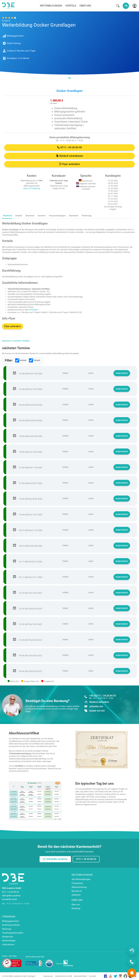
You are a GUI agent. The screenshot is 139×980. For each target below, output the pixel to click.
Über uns (85, 6)
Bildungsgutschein (10, 921)
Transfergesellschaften (13, 933)
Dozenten (30, 216)
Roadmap (76, 908)
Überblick (8, 216)
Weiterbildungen (51, 6)
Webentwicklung (79, 887)
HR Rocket (33, 310)
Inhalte (19, 216)
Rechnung (7, 929)
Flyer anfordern (70, 164)
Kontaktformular (10, 899)
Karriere (42, 216)
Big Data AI (77, 891)
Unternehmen (8, 945)
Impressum (48, 976)
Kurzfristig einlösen (11, 925)
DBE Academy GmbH (18, 976)
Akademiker (8, 937)
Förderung (87, 216)
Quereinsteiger (9, 941)
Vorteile (71, 6)
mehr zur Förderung (32, 188)
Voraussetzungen (57, 216)
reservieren (122, 373)
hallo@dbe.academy (55, 859)
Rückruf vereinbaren (69, 156)
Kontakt (93, 976)
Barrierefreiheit (81, 976)
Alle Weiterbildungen (81, 879)
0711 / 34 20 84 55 (70, 147)
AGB (70, 976)
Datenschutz (61, 976)
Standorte (74, 216)
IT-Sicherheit (77, 883)
